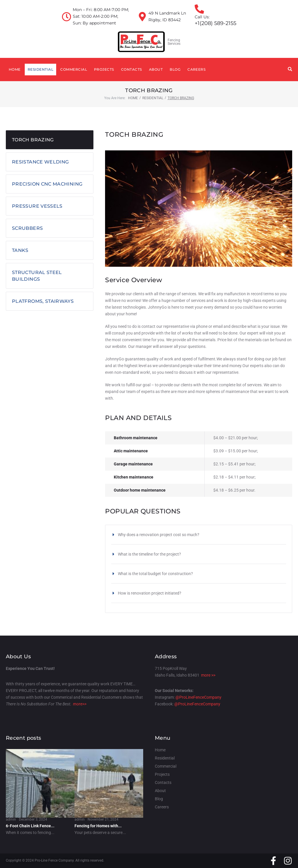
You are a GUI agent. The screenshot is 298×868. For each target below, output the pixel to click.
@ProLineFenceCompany (198, 697)
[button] (199, 535)
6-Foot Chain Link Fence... (30, 826)
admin (11, 819)
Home (133, 98)
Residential (153, 98)
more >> (208, 675)
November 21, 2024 (103, 819)
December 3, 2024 (33, 819)
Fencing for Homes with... (98, 826)
